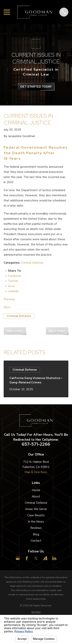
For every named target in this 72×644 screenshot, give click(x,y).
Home (36, 490)
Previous (9, 299)
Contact (36, 541)
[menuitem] (36, 612)
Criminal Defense (32, 263)
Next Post (57, 331)
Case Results (36, 515)
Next (7, 307)
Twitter (13, 281)
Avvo (11, 286)
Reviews (36, 528)
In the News (36, 522)
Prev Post (15, 331)
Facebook (14, 276)
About (36, 496)
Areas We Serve (36, 509)
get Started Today (36, 87)
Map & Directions (36, 472)
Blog (36, 534)
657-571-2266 (36, 444)
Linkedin (13, 291)
